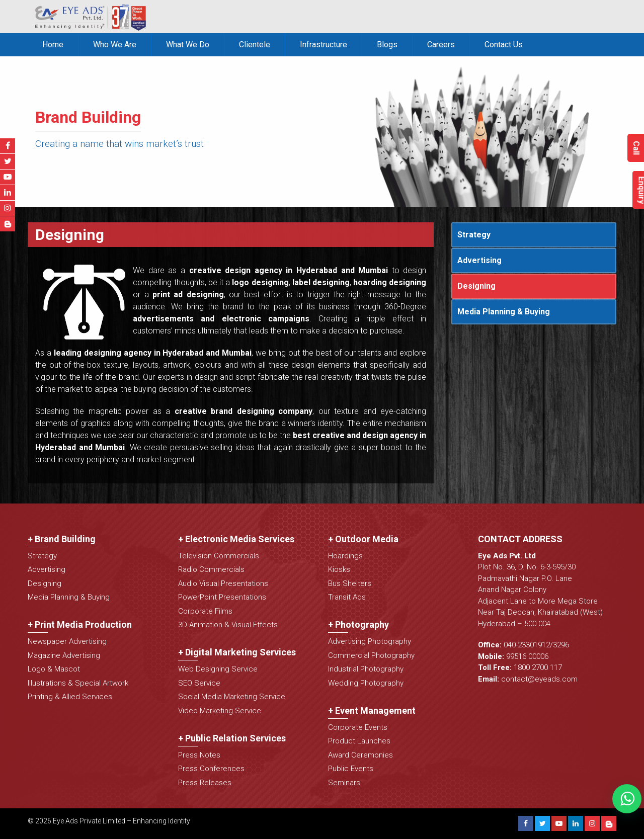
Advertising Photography (370, 641)
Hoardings (345, 556)
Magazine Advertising (64, 655)
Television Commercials (219, 556)
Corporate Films (205, 611)
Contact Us (504, 45)
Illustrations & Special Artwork (78, 683)
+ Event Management (372, 710)
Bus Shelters (350, 583)
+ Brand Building (62, 539)
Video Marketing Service (220, 711)
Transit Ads (347, 597)
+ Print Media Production (80, 624)
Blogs (387, 45)
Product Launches (359, 741)
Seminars (344, 783)
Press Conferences (211, 769)
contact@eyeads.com (539, 679)
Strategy (474, 235)
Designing (476, 286)
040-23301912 (527, 645)
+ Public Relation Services (232, 738)
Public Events (351, 769)
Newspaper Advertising (67, 641)
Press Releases (205, 783)
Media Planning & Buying (504, 312)
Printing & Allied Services (70, 697)
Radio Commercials (211, 569)
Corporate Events (358, 727)
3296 (561, 645)
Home (53, 45)
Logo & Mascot (54, 669)
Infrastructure (324, 45)
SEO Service (199, 683)
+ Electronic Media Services (236, 539)
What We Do (188, 45)
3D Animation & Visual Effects (228, 625)
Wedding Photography (366, 683)
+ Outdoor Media (363, 539)
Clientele (255, 45)
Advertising (479, 260)
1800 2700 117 (538, 667)
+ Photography (358, 624)
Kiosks (339, 569)
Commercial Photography (371, 655)
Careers (441, 45)
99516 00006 (527, 656)
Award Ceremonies (360, 755)
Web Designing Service (218, 669)
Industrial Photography (366, 669)
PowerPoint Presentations (222, 597)
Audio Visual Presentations (223, 583)
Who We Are (115, 45)
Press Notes (199, 755)
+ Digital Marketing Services (237, 652)
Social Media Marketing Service (232, 697)
